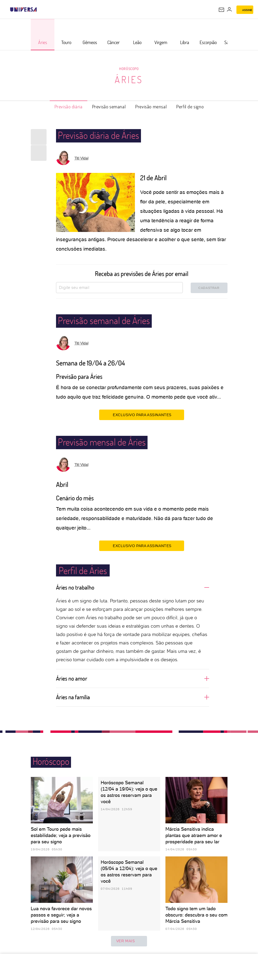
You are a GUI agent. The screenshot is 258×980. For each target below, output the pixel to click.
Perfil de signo (190, 107)
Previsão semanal (109, 107)
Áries (129, 80)
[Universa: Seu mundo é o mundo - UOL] (23, 9)
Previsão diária (69, 107)
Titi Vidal (81, 158)
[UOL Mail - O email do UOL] (221, 10)
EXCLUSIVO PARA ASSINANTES (142, 415)
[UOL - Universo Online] (40, 9)
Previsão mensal (151, 107)
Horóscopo (129, 69)
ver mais (129, 941)
